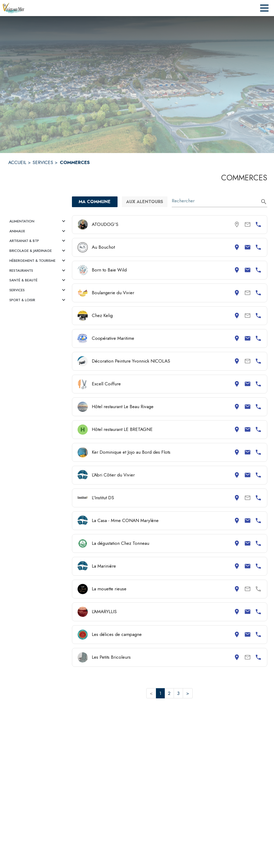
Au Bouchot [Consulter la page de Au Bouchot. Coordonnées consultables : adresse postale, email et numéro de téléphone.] (103, 247)
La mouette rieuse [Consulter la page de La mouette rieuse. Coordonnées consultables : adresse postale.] (109, 589)
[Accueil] (13, 8)
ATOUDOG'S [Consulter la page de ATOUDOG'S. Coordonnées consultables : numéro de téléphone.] (105, 224)
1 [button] (160, 693)
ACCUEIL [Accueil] (17, 162)
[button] (38, 221)
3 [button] (178, 693)
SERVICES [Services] (43, 162)
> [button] (188, 693)
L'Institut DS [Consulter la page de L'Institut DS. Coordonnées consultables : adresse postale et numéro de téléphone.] (103, 498)
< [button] (151, 693)
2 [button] (169, 693)
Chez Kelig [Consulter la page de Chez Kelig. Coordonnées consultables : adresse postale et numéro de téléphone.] (102, 315)
